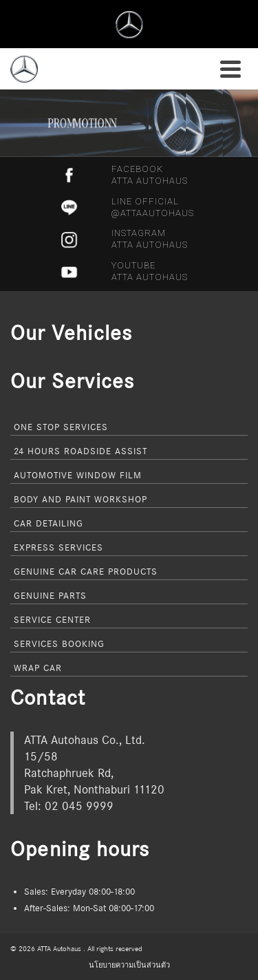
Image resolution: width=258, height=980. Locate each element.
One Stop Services (61, 427)
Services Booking (59, 643)
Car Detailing (49, 523)
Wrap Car (38, 668)
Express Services (58, 547)
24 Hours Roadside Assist (80, 451)
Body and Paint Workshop (80, 499)
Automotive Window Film (78, 475)
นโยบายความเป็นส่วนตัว (129, 965)
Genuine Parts (50, 595)
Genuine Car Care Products (86, 571)
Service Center (52, 619)
